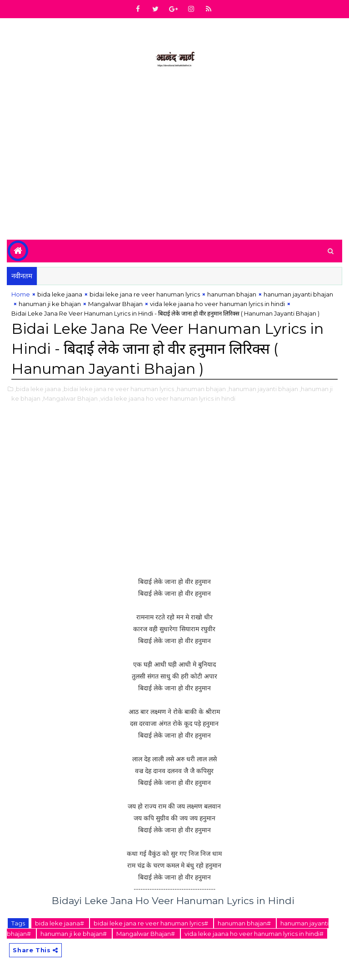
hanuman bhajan (232, 294)
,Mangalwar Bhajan (70, 398)
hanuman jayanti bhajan (298, 294)
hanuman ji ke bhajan (50, 304)
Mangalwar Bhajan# (146, 934)
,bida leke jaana (38, 389)
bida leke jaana (60, 294)
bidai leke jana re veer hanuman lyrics (145, 294)
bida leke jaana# (60, 923)
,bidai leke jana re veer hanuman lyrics (118, 389)
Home (21, 294)
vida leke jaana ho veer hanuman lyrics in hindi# (254, 934)
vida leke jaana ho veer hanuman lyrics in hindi (217, 304)
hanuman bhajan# (245, 923)
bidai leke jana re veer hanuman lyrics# (152, 923)
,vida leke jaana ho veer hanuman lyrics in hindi (167, 398)
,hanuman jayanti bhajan (263, 389)
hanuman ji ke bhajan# (74, 934)
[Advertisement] (174, 162)
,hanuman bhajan (201, 389)
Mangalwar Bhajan (115, 304)
